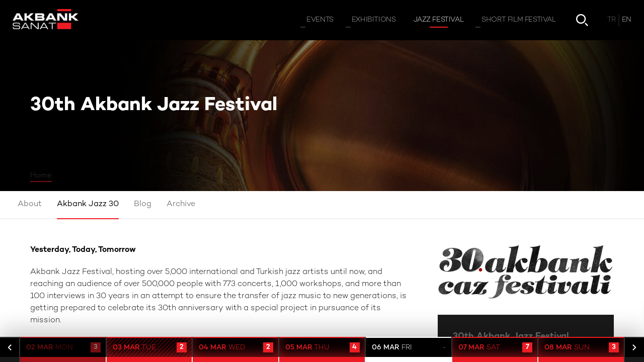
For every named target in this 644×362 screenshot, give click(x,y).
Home (41, 175)
